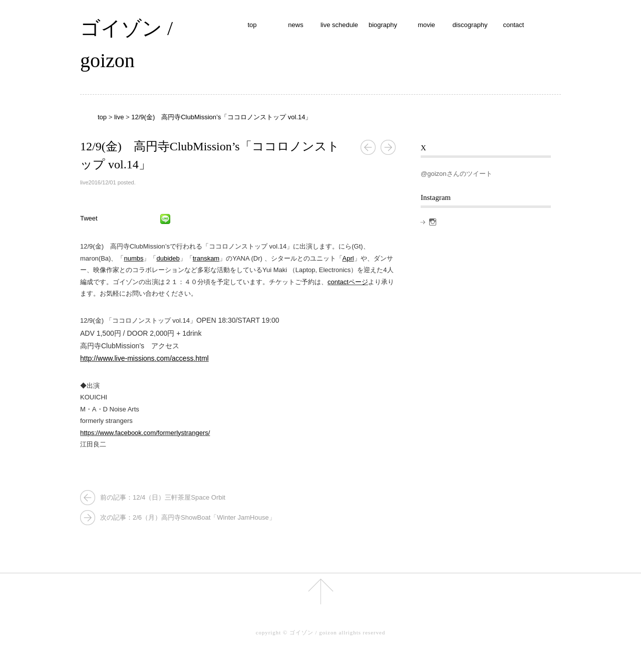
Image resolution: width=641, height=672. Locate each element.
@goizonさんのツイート (456, 174)
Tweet (89, 218)
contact (514, 25)
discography (470, 25)
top (252, 25)
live (119, 117)
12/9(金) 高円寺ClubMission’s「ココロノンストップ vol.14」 (221, 117)
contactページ (348, 282)
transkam (206, 258)
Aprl (348, 258)
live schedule (339, 25)
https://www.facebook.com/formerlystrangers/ (145, 433)
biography (383, 25)
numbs (133, 258)
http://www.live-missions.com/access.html (144, 358)
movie (426, 25)
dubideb (168, 258)
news (295, 25)
